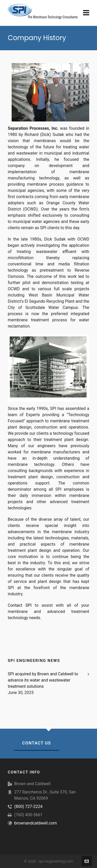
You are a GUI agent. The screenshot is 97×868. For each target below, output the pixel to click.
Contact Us (37, 743)
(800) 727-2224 (28, 806)
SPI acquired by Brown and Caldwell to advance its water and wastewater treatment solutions (43, 680)
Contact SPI (20, 605)
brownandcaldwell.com (36, 823)
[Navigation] (86, 13)
